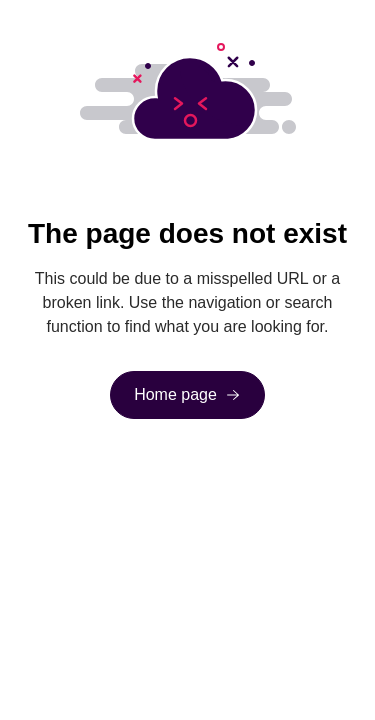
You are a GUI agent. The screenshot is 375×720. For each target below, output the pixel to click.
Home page (175, 394)
